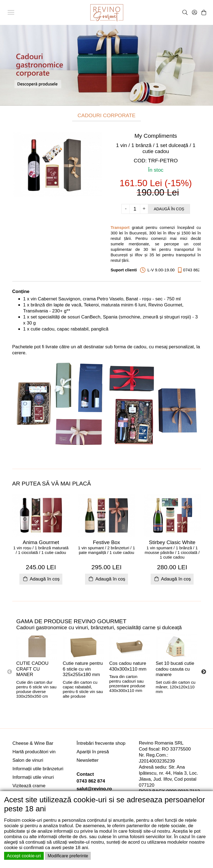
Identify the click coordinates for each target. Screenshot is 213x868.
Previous (10, 672)
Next (204, 672)
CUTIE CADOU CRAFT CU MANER (33, 669)
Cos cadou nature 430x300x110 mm (128, 666)
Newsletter (87, 760)
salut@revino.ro (94, 789)
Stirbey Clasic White (172, 542)
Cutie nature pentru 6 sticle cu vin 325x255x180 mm (83, 669)
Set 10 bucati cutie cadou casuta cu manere (175, 669)
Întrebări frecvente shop (101, 743)
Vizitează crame (29, 786)
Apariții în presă (93, 752)
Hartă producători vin (34, 752)
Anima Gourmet (41, 542)
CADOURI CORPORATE (107, 115)
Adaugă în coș (169, 209)
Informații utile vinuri (33, 777)
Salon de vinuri (28, 760)
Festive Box (106, 542)
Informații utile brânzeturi (38, 769)
